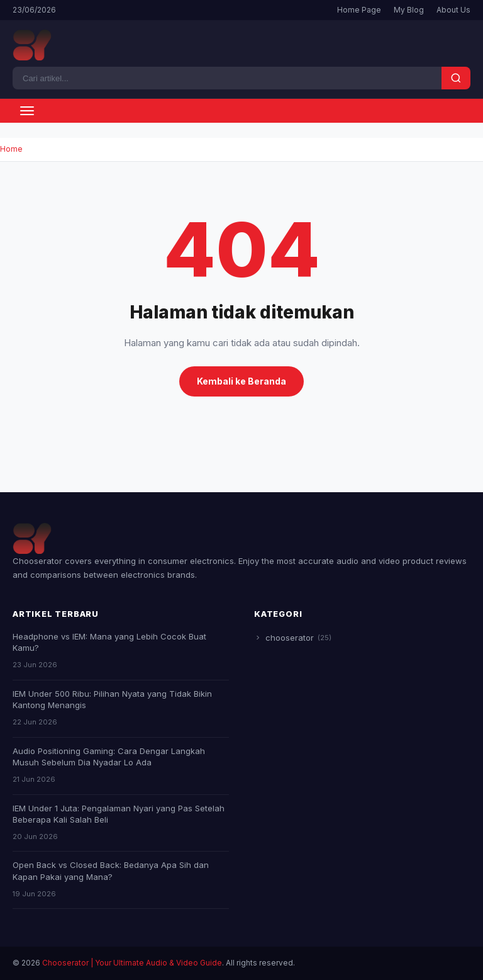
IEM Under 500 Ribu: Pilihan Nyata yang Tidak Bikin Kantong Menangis (112, 699)
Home (11, 149)
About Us (453, 10)
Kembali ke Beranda (241, 381)
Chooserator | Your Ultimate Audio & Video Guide (132, 963)
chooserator (293, 638)
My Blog (409, 10)
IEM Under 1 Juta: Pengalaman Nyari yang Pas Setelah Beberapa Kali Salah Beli (119, 814)
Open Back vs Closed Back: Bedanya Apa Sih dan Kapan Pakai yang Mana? (111, 870)
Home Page (359, 10)
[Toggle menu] (27, 111)
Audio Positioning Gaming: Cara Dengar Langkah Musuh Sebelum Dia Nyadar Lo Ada (109, 757)
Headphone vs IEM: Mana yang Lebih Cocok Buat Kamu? (109, 642)
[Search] (227, 78)
